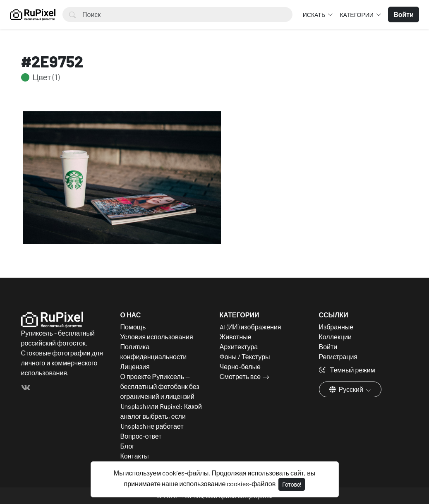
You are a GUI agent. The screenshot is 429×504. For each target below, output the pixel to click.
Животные (236, 337)
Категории (357, 15)
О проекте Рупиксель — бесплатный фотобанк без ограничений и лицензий (160, 386)
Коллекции (335, 337)
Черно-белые (240, 366)
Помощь (133, 327)
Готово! (292, 484)
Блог (128, 446)
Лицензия (135, 366)
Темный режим (347, 370)
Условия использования (157, 337)
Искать (315, 15)
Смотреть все (240, 376)
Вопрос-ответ (141, 436)
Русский (347, 389)
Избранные (336, 327)
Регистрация (338, 356)
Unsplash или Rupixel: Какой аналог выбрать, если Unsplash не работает (161, 416)
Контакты (135, 456)
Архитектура (239, 347)
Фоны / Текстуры (245, 356)
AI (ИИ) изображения (250, 327)
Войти (328, 347)
